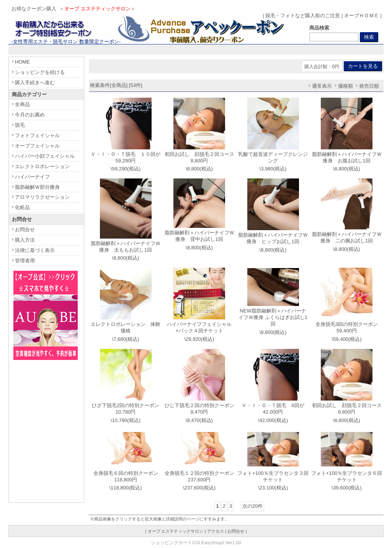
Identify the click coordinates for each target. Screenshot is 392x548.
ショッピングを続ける (40, 72)
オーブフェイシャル (37, 146)
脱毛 (20, 125)
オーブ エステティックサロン (176, 531)
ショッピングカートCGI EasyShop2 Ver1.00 (196, 542)
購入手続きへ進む (35, 83)
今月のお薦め (30, 115)
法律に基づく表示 (35, 250)
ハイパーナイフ (32, 177)
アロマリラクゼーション (42, 197)
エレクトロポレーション (42, 166)
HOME (22, 62)
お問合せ (25, 230)
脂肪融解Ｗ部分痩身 (37, 187)
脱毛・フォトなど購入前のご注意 (303, 16)
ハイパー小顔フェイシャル (45, 156)
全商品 (22, 104)
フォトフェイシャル (37, 135)
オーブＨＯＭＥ (362, 16)
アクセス (216, 531)
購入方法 (25, 240)
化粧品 (22, 207)
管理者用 (25, 261)
